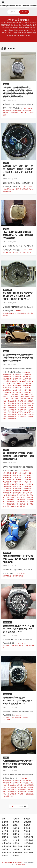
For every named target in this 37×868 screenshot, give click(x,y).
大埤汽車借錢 (27, 477)
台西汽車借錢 (27, 475)
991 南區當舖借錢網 (18, 20)
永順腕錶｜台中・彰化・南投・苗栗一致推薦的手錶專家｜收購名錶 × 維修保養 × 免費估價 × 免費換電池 (18, 171)
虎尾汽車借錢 (27, 488)
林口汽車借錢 (22, 405)
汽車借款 (16, 849)
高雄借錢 (5, 837)
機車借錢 (27, 819)
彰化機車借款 (12, 792)
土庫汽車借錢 (17, 477)
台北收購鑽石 (27, 388)
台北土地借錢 (17, 383)
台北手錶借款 (17, 386)
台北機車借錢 (17, 390)
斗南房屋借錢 (17, 482)
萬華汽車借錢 (12, 414)
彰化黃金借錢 (9, 796)
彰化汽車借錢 (12, 794)
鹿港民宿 (5, 855)
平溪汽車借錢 (15, 399)
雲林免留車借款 (27, 493)
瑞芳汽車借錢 (12, 412)
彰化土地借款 (12, 785)
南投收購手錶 (7, 110)
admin (5, 100)
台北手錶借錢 (27, 386)
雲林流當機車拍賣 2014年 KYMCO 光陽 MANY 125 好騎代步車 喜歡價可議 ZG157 (18, 559)
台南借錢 (27, 834)
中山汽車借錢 (17, 377)
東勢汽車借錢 (17, 484)
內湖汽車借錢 (27, 379)
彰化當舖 (21, 794)
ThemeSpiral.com (19, 865)
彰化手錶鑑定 (12, 790)
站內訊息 (6, 84)
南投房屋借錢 (7, 781)
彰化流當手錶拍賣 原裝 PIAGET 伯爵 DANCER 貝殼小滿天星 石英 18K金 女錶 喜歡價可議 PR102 (18, 296)
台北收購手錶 (17, 388)
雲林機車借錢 (21, 502)
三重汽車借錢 (27, 375)
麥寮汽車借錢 (21, 506)
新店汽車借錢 (12, 403)
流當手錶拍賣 (28, 837)
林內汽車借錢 (27, 484)
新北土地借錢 (12, 401)
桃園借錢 (16, 828)
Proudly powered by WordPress (12, 862)
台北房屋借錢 (27, 383)
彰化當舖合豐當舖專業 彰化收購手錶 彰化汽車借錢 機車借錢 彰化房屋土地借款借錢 (18, 764)
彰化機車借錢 (22, 792)
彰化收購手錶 (27, 110)
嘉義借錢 (16, 834)
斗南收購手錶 (27, 482)
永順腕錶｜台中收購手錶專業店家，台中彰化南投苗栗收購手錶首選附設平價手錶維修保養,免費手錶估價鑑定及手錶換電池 (18, 92)
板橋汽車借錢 (12, 405)
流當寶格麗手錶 (16, 718)
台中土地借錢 (27, 781)
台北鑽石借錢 (17, 392)
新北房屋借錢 (22, 401)
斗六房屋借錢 (17, 480)
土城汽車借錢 (15, 394)
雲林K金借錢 (17, 493)
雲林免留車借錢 (10, 495)
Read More (28, 108)
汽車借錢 (16, 819)
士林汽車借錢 (15, 397)
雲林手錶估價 (11, 497)
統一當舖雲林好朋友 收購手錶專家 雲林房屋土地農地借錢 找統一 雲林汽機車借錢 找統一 (18, 456)
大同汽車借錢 (25, 397)
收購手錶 (27, 846)
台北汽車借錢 (7, 843)
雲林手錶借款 (21, 497)
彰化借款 (26, 783)
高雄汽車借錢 (28, 852)
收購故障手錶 (15, 113)
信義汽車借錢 (17, 379)
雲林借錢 (5, 834)
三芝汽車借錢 (17, 375)
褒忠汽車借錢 (17, 491)
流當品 (15, 825)
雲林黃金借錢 (11, 506)
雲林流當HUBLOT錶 (18, 646)
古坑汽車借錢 (17, 475)
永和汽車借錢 (12, 408)
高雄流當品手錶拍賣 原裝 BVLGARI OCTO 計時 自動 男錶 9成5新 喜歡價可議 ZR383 (17, 701)
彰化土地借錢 (22, 785)
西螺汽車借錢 (27, 491)
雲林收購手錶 (21, 499)
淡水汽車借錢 (12, 410)
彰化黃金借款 (30, 794)
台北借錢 (5, 822)
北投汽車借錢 (17, 381)
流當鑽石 (16, 837)
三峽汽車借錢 (7, 375)
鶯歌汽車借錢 (12, 419)
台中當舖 (16, 840)
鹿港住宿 (16, 855)
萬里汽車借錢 (22, 414)
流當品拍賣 (6, 646)
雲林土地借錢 (21, 495)
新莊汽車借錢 (22, 403)
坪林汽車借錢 (25, 394)
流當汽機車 (7, 553)
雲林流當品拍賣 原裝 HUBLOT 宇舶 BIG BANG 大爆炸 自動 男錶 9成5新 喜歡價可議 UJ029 (18, 629)
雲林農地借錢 (21, 504)
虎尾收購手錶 (17, 488)
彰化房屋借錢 (12, 787)
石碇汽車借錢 (22, 412)
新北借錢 (5, 828)
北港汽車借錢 (27, 473)
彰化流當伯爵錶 (21, 313)
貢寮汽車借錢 (12, 416)
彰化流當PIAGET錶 (9, 313)
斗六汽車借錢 (27, 480)
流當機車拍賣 (7, 576)
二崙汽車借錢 (7, 473)
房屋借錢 (23, 399)
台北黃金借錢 (27, 392)
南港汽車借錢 (27, 381)
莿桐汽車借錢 (17, 486)
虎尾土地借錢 (27, 486)
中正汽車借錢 (27, 377)
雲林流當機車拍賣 (18, 576)
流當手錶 (5, 825)
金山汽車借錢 (22, 416)
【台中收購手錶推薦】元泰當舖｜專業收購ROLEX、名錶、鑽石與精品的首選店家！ (18, 235)
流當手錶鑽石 (7, 290)
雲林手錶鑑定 (11, 499)
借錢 (4, 819)
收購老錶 (23, 113)
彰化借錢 (16, 831)
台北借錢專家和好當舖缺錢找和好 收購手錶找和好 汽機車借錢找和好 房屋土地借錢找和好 (18, 358)
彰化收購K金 (22, 790)
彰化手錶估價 (22, 787)
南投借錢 (27, 831)
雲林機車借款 (11, 502)
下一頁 (21, 806)
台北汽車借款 (27, 390)
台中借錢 (16, 822)
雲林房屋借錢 (7, 852)
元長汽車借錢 (17, 473)
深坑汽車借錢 (22, 410)
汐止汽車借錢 (22, 408)
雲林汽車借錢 (11, 504)
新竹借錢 (27, 828)
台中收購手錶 (17, 110)
